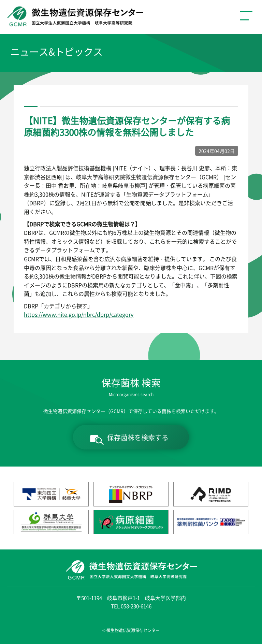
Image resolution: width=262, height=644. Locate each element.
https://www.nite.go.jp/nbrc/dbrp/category (79, 314)
